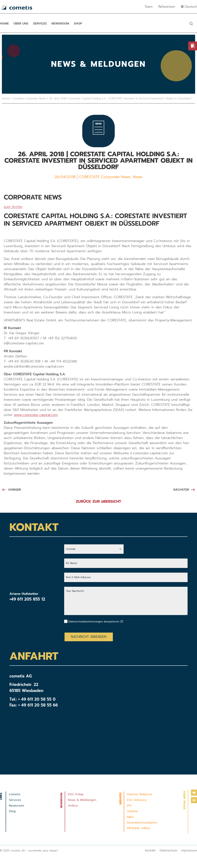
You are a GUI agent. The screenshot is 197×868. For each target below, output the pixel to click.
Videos (73, 806)
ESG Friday (76, 794)
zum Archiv (13, 207)
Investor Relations (140, 794)
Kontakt (150, 850)
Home (4, 24)
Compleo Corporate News (29, 98)
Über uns (21, 24)
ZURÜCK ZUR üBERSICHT (98, 501)
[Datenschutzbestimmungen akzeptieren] (122, 621)
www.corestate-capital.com (36, 415)
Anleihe (132, 811)
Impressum (189, 850)
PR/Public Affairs (139, 828)
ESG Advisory (137, 800)
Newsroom (60, 24)
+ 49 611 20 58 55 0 (37, 699)
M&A (130, 817)
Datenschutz (169, 850)
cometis (15, 794)
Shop (78, 24)
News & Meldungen (82, 800)
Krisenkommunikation (142, 823)
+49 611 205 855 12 (27, 599)
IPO (129, 806)
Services (40, 24)
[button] (191, 24)
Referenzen (167, 7)
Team (149, 7)
